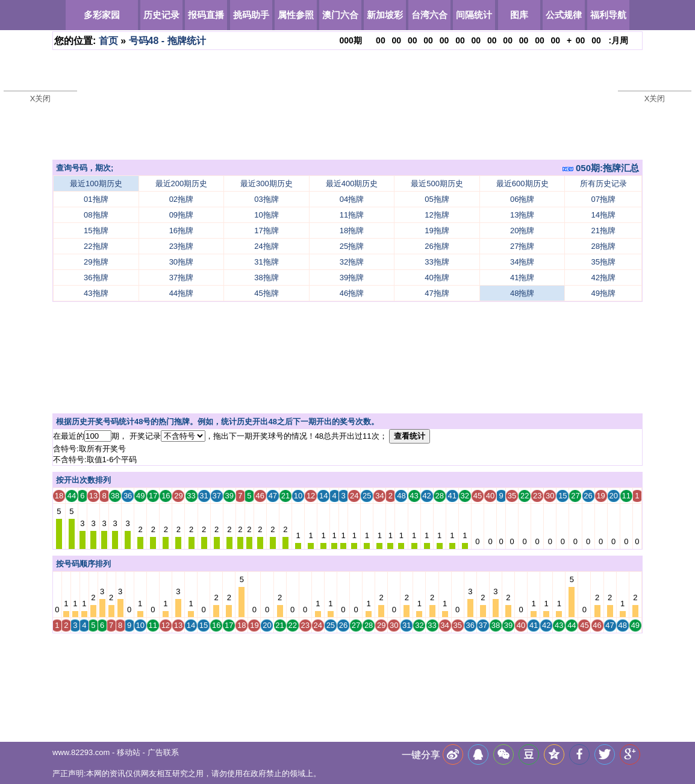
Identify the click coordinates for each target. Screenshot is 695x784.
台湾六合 (429, 15)
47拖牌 (437, 293)
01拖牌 (96, 199)
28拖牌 (603, 246)
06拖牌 (522, 199)
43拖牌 (96, 293)
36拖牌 (96, 278)
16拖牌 (181, 230)
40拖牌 (437, 278)
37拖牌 (181, 278)
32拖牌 (352, 262)
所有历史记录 (603, 183)
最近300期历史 (266, 183)
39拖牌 (352, 278)
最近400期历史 (352, 183)
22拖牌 (96, 246)
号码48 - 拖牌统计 (167, 41)
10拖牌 (266, 215)
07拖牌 (603, 199)
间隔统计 (474, 15)
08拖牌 (96, 215)
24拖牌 (266, 246)
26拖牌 (437, 246)
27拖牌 (522, 246)
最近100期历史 (96, 183)
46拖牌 (352, 293)
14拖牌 (603, 215)
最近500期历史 (437, 183)
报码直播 (206, 15)
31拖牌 (266, 262)
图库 (519, 15)
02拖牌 (181, 199)
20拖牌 (522, 230)
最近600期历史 (522, 183)
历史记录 (161, 15)
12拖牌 (437, 215)
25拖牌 (352, 246)
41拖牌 (522, 278)
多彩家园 (102, 15)
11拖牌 (352, 215)
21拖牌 (603, 230)
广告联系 (163, 752)
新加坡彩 (385, 15)
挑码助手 (251, 15)
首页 (108, 41)
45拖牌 (266, 293)
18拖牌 (352, 230)
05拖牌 (437, 199)
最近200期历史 (182, 183)
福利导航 (608, 15)
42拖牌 (603, 278)
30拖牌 (181, 262)
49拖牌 (603, 293)
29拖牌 (96, 262)
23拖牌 (181, 246)
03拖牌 (266, 199)
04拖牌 (352, 199)
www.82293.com (81, 752)
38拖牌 (266, 278)
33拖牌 (437, 262)
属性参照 (296, 15)
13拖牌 (522, 215)
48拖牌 (522, 293)
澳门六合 (340, 15)
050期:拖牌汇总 (601, 168)
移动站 (129, 752)
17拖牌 (266, 230)
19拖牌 (437, 230)
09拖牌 (181, 215)
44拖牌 (181, 293)
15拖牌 (96, 230)
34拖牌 (522, 262)
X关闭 (41, 99)
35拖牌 (603, 262)
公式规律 (564, 15)
